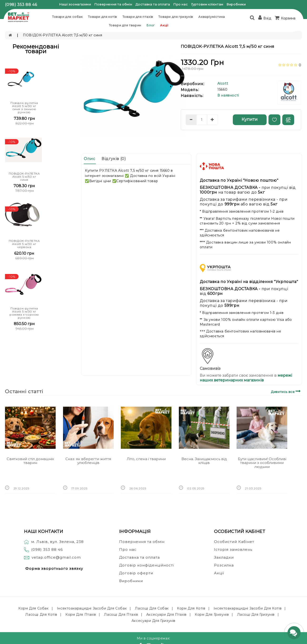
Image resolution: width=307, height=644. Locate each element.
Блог (151, 25)
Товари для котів (102, 17)
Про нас (180, 4)
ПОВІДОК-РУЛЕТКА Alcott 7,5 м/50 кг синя (62, 35)
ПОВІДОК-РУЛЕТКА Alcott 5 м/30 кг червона (24, 244)
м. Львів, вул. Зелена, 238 (54, 542)
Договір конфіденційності (146, 565)
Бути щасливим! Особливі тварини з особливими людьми (262, 463)
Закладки (224, 557)
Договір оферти (136, 573)
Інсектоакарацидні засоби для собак (92, 608)
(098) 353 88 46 (21, 5)
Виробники (236, 4)
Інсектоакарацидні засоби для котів (248, 608)
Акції (164, 25)
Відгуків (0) (114, 159)
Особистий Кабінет (234, 542)
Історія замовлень (233, 549)
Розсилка (224, 565)
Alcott (223, 83)
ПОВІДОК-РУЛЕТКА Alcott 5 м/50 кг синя (24, 177)
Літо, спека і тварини (146, 459)
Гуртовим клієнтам (207, 4)
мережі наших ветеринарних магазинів (246, 378)
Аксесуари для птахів (166, 615)
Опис (89, 159)
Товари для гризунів (176, 17)
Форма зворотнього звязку (54, 568)
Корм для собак (33, 608)
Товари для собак (67, 17)
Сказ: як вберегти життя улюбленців (88, 461)
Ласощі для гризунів (256, 615)
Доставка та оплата (153, 4)
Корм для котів (191, 608)
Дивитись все (286, 391)
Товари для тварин (125, 25)
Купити (250, 119)
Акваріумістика (212, 17)
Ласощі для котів (41, 615)
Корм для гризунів (212, 615)
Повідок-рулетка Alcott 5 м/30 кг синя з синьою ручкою (24, 108)
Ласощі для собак (152, 608)
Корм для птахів (81, 615)
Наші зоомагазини (75, 4)
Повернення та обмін (113, 4)
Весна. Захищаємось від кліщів (204, 461)
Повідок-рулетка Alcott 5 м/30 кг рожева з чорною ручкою (24, 313)
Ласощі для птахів (121, 615)
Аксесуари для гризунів (153, 621)
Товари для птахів (138, 17)
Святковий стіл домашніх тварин (30, 461)
